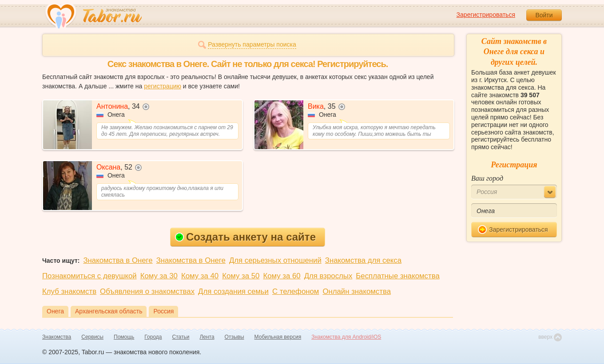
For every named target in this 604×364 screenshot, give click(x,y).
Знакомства (57, 337)
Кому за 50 (241, 276)
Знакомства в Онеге (118, 260)
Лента (207, 337)
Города (153, 337)
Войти (544, 15)
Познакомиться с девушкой (89, 276)
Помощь (124, 337)
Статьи (181, 337)
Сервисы (92, 337)
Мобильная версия (278, 337)
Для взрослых (328, 276)
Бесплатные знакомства (397, 276)
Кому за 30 (159, 276)
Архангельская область (109, 311)
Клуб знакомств (69, 291)
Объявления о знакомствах (147, 291)
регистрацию (163, 86)
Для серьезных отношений (275, 260)
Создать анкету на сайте (245, 237)
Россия (163, 311)
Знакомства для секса (363, 260)
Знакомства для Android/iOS (346, 337)
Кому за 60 (282, 276)
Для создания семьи (233, 291)
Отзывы (234, 337)
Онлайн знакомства (357, 291)
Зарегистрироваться (486, 15)
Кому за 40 (200, 276)
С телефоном (296, 291)
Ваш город (487, 178)
